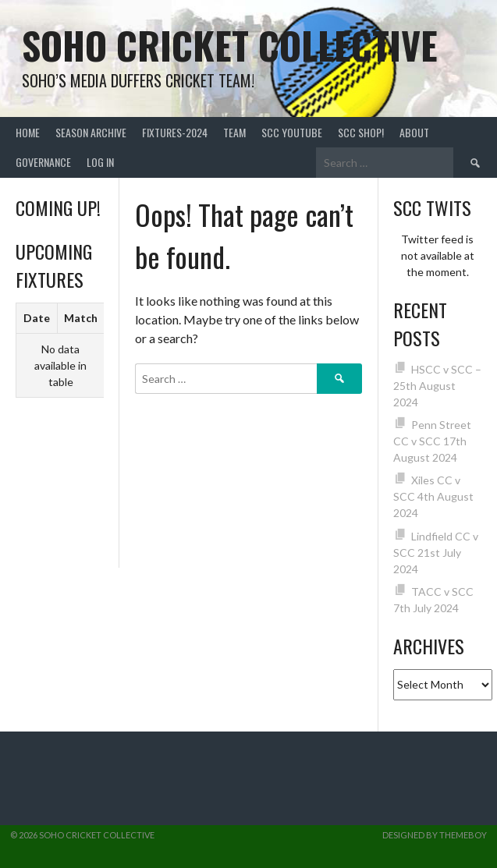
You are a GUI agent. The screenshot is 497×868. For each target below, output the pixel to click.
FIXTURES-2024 (175, 132)
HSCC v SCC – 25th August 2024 (437, 386)
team (234, 132)
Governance (43, 162)
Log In (100, 162)
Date (37, 318)
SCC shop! (361, 132)
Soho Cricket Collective (230, 45)
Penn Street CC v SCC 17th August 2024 (432, 441)
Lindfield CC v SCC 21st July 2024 (436, 553)
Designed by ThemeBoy (435, 835)
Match (81, 318)
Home (28, 132)
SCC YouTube (292, 132)
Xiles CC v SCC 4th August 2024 (433, 496)
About (414, 132)
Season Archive (91, 132)
